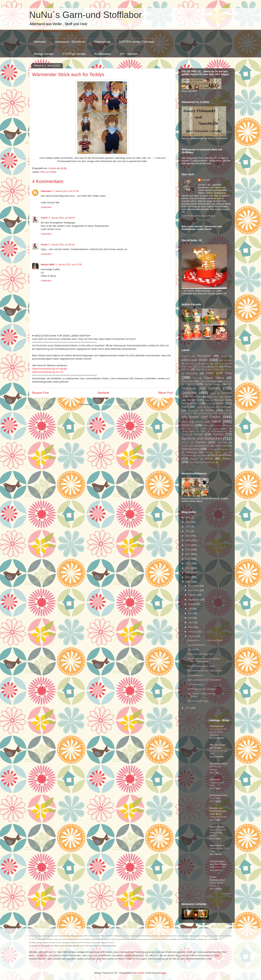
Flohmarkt (227, 381)
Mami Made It (217, 845)
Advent (224, 356)
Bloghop (228, 369)
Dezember (194, 586)
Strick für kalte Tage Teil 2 (201, 654)
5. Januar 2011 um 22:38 (69, 264)
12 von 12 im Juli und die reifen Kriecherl (218, 732)
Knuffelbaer (226, 407)
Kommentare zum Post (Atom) (109, 404)
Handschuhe (213, 397)
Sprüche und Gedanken (202, 438)
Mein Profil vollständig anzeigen (198, 216)
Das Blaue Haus (219, 764)
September (194, 600)
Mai (190, 618)
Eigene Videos (214, 378)
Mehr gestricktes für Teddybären (204, 680)
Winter (209, 459)
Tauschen (222, 442)
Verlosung (192, 452)
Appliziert (205, 364)
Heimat (228, 397)
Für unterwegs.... (196, 684)
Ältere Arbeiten (191, 364)
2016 (188, 559)
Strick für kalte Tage (198, 701)
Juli (190, 609)
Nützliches (188, 425)
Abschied (186, 356)
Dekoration (192, 373)
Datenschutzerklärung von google (50, 369)
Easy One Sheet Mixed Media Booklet (218, 833)
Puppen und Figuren (196, 429)
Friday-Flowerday (218, 817)
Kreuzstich (193, 410)
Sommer (218, 434)
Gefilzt (213, 393)
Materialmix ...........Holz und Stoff (205, 640)
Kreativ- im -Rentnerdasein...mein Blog (219, 811)
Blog (198, 369)
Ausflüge (202, 367)
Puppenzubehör (188, 431)
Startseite (40, 42)
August (192, 604)
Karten (220, 403)
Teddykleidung (201, 446)
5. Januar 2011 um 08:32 (62, 245)
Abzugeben (204, 356)
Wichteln (194, 459)
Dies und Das (219, 373)
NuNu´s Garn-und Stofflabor (86, 15)
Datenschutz (102, 42)
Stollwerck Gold (217, 867)
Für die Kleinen (213, 384)
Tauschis (186, 446)
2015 (188, 563)
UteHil (141, 973)
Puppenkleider (220, 428)
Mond (185, 422)
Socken (198, 434)
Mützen (199, 422)
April (191, 622)
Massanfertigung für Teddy (201, 666)
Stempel (185, 443)
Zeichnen (193, 462)
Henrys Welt (48, 264)
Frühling (190, 384)
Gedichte (189, 393)
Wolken (227, 459)
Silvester (185, 435)
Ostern (206, 425)
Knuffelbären (103, 54)
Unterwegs (212, 449)
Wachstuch (202, 455)
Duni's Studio (217, 827)
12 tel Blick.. (216, 798)
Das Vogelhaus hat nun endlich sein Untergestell (204, 660)
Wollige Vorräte (43, 54)
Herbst (191, 400)
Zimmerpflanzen (208, 462)
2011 (188, 582)
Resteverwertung (219, 431)
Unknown (46, 191)
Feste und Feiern (208, 381)
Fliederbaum (217, 726)
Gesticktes (195, 397)
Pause (229, 425)
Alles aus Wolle (48, 172)
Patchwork (218, 426)
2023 (188, 527)
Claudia (206, 180)
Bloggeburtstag (212, 369)
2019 (188, 545)
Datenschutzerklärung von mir (48, 372)
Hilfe (207, 400)
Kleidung (211, 407)
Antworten (46, 207)
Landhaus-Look (205, 413)
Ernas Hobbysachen (217, 878)
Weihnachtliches (221, 455)
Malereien (223, 413)
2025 (188, 517)
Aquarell (217, 364)
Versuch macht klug (216, 452)
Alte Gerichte (225, 360)
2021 (188, 536)
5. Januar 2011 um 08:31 (62, 218)
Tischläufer (193, 649)
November (194, 590)
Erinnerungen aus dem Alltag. (218, 863)
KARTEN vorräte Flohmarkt (137, 42)
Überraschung (190, 449)
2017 (188, 554)
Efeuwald (215, 779)
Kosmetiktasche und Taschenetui (205, 671)
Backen (215, 367)
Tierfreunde (221, 446)
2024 (188, 522)
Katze (185, 407)
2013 (188, 573)
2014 (188, 568)
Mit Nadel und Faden (201, 417)
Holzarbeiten (190, 403)
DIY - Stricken (129, 54)
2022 (188, 531)
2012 (188, 577)
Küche (210, 410)
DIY (195, 378)
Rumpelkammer (219, 795)
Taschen (201, 442)
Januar (192, 636)
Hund (209, 403)
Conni (44, 218)
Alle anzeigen (226, 893)
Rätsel (203, 431)
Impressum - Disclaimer (70, 42)
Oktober (193, 595)
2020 (188, 540)
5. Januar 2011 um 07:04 (66, 191)
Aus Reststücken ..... (198, 645)
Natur (216, 421)
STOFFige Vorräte (74, 54)
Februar (193, 632)
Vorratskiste (187, 455)
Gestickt (227, 393)
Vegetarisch (226, 449)
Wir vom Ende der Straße (218, 746)
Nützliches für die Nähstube (202, 689)
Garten (214, 388)
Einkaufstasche (195, 675)
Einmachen (188, 381)
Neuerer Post (40, 393)
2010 (188, 708)
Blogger (162, 973)
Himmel (219, 400)
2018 (188, 550)
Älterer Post (165, 393)
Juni (191, 613)
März (191, 627)
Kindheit (200, 407)
